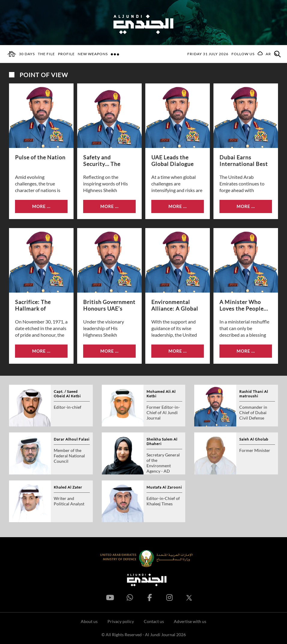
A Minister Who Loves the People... (244, 305)
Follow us (243, 54)
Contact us (154, 621)
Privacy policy (121, 621)
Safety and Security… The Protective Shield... (108, 161)
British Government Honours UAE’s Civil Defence (109, 305)
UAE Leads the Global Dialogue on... (172, 161)
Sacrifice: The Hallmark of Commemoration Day (37, 305)
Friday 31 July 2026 (208, 54)
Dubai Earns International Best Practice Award (244, 161)
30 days (27, 54)
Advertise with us (190, 621)
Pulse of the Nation (40, 157)
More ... (41, 206)
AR (268, 54)
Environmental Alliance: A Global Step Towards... (175, 305)
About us (89, 621)
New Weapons (93, 54)
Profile (66, 54)
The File (46, 54)
